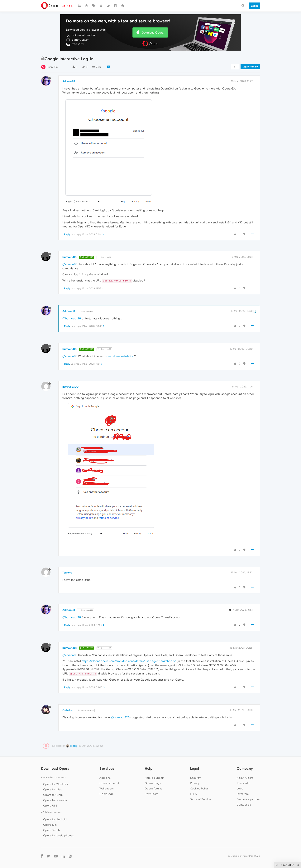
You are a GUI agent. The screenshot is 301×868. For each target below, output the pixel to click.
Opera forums (154, 788)
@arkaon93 (70, 264)
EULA (193, 794)
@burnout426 (85, 311)
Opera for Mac (53, 789)
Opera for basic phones (59, 835)
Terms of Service (201, 799)
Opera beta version (56, 800)
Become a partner (248, 799)
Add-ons (105, 778)
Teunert (67, 573)
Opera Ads (106, 794)
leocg (72, 746)
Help (149, 768)
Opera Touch (51, 830)
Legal (195, 768)
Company (245, 768)
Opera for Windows (55, 784)
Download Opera (153, 32)
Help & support (155, 778)
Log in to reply (250, 67)
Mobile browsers (51, 812)
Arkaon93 (69, 81)
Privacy (195, 783)
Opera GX (52, 67)
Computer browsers (53, 777)
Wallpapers (107, 788)
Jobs (240, 788)
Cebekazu (69, 710)
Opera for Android (55, 819)
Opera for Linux (53, 795)
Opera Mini (50, 825)
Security (195, 778)
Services (107, 768)
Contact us (244, 805)
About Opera (245, 778)
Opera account (109, 783)
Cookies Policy (199, 788)
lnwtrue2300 (70, 387)
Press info (243, 783)
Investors (243, 794)
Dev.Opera (152, 794)
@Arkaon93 (104, 257)
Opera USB (50, 806)
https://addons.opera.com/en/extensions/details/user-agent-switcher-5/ (129, 661)
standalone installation (120, 356)
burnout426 (70, 257)
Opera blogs (153, 783)
